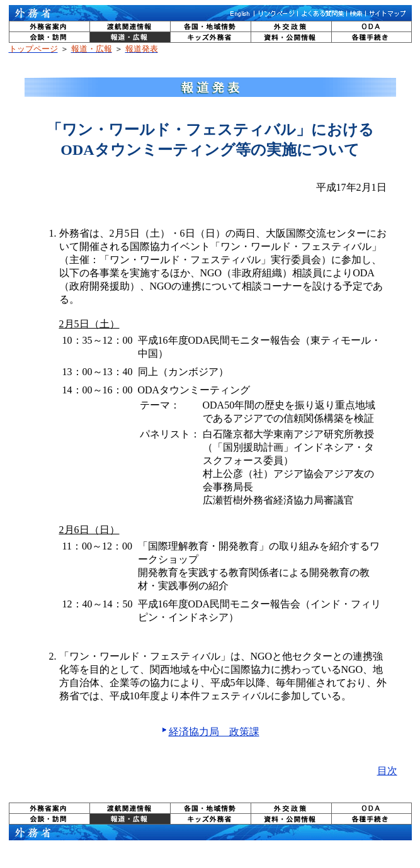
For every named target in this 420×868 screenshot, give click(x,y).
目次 (387, 771)
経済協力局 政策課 (214, 732)
